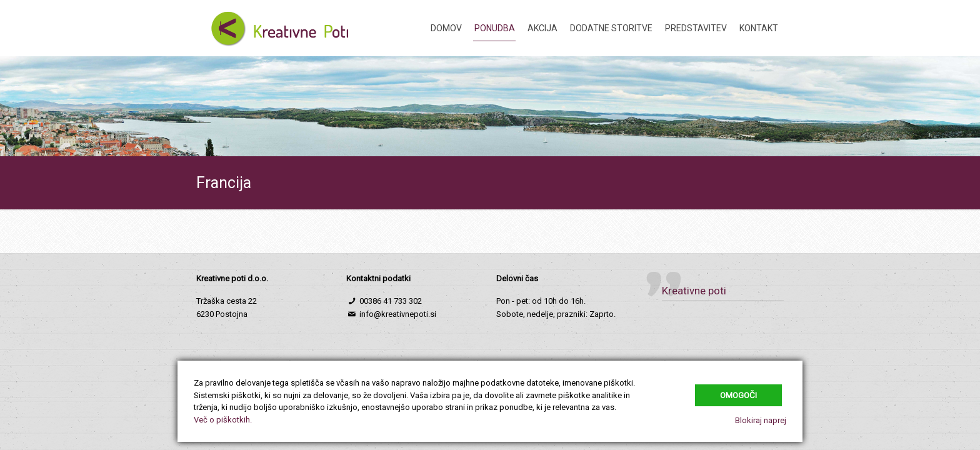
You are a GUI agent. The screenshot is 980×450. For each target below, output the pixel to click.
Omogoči (738, 395)
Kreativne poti (694, 291)
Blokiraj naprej (761, 420)
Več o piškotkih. (223, 420)
